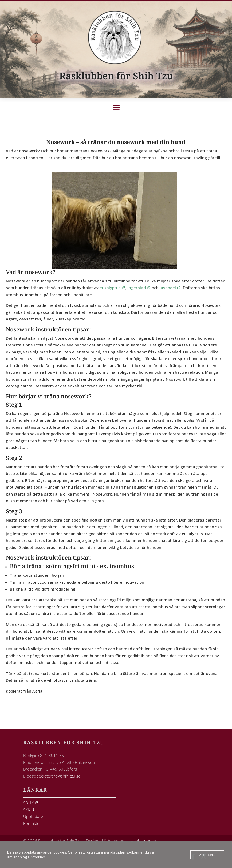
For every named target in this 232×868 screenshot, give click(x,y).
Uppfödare (33, 816)
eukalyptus (113, 288)
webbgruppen (143, 841)
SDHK (31, 803)
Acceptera (207, 855)
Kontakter (32, 823)
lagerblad (139, 288)
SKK (29, 810)
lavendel (170, 288)
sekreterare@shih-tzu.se (59, 776)
